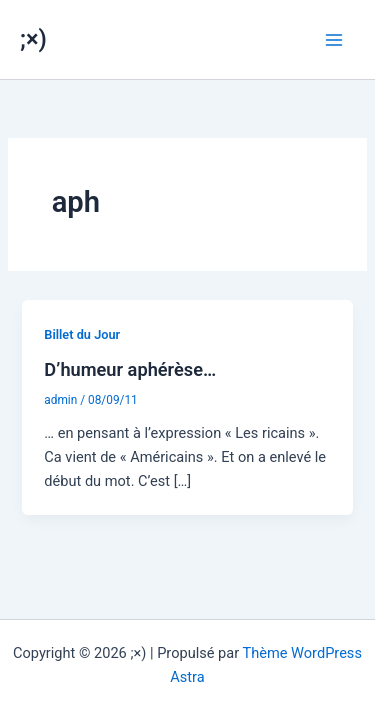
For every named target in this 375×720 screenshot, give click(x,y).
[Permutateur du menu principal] (334, 40)
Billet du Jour (82, 334)
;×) (33, 39)
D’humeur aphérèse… (130, 369)
